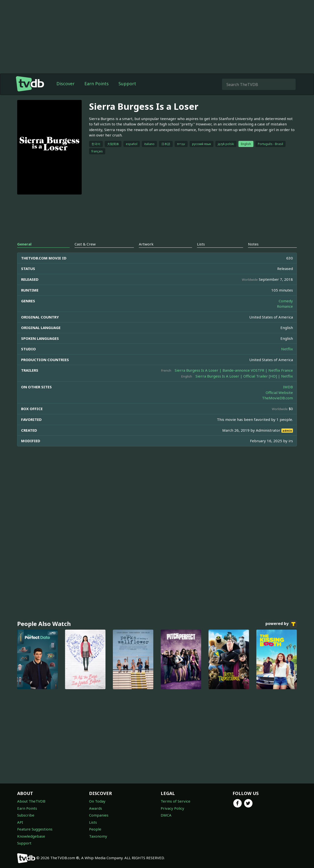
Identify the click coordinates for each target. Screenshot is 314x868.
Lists (93, 822)
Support (127, 84)
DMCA (166, 815)
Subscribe (26, 815)
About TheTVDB (31, 801)
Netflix (287, 349)
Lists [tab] (201, 244)
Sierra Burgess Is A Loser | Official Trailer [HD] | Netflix (244, 376)
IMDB (288, 387)
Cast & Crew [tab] (85, 244)
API (20, 822)
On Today (97, 801)
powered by (281, 624)
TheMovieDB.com (277, 398)
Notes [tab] (253, 244)
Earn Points (97, 84)
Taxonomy (98, 836)
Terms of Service (176, 801)
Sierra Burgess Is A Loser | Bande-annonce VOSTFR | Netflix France (234, 370)
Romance (285, 306)
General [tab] (24, 244)
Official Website (279, 392)
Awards (96, 808)
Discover (65, 84)
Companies (99, 815)
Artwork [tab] (146, 244)
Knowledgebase (31, 836)
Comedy (286, 301)
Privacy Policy (172, 808)
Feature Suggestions (35, 829)
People (95, 829)
